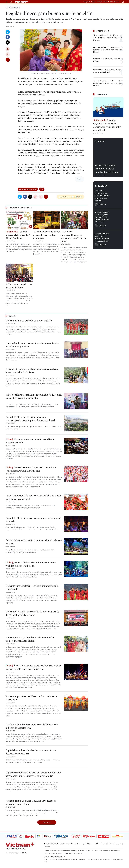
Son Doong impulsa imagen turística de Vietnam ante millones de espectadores (32, 726)
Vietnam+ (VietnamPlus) (22, 2)
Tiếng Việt (87, 2)
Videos (101, 141)
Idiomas (90, 844)
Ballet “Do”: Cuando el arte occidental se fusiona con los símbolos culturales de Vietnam (33, 667)
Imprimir (8, 49)
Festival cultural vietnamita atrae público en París (108, 60)
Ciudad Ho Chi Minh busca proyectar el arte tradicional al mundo (33, 520)
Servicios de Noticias (107, 844)
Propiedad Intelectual (51, 844)
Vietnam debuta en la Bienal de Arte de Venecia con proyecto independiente (31, 802)
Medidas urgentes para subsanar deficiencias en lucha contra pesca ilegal (107, 125)
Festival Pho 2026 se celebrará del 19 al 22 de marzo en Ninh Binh (108, 71)
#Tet (42, 189)
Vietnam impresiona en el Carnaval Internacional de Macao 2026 (31, 698)
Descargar (47, 822)
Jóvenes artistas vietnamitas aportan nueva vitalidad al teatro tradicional (31, 564)
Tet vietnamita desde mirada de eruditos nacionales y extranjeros (47, 235)
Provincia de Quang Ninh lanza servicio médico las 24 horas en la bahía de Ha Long (32, 370)
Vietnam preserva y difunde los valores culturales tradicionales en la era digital (30, 639)
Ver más (13, 316)
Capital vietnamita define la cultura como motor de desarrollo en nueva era (31, 752)
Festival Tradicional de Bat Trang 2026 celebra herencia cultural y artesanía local (33, 497)
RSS (77, 844)
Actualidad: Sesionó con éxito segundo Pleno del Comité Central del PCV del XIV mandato (102, 217)
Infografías (102, 94)
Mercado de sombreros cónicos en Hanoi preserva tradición (30, 441)
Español (106, 2)
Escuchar (102, 204)
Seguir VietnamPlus (65, 197)
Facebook (8, 37)
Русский (117, 2)
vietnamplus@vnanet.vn (57, 856)
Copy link (8, 54)
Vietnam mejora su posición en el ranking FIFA (29, 321)
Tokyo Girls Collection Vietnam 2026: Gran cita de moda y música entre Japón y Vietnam (108, 83)
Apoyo (83, 844)
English (93, 2)
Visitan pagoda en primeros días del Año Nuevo (19, 286)
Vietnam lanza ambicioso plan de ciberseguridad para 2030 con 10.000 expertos (102, 196)
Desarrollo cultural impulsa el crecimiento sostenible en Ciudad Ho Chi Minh (31, 469)
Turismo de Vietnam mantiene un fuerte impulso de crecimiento (107, 169)
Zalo (8, 32)
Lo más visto (103, 31)
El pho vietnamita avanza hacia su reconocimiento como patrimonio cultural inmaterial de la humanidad (33, 774)
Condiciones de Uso (67, 844)
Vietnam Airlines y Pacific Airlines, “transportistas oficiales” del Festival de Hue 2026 (108, 38)
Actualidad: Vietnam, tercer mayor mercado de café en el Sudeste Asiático (102, 237)
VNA (97, 844)
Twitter (8, 42)
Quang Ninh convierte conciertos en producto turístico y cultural (34, 542)
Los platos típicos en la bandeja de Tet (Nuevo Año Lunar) (18, 235)
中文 (111, 2)
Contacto (47, 846)
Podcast (102, 186)
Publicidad (120, 844)
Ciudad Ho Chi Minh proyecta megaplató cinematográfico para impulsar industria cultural (30, 419)
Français (100, 2)
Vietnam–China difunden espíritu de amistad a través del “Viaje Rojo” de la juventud (32, 613)
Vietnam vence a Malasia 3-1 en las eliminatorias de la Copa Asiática (32, 587)
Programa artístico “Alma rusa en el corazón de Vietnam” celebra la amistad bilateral (108, 50)
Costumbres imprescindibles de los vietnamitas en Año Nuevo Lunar (73, 236)
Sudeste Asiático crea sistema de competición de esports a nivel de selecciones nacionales (34, 396)
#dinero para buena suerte (28, 189)
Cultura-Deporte (13, 8)
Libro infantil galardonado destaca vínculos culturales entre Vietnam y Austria (32, 345)
